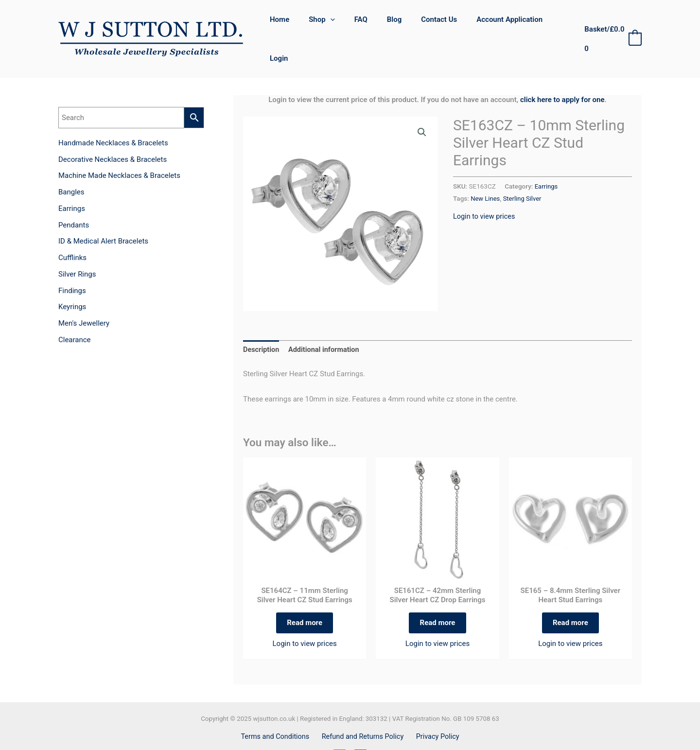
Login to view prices (485, 188)
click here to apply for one (562, 71)
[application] (338, 25)
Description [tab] (262, 322)
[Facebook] (340, 733)
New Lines (486, 170)
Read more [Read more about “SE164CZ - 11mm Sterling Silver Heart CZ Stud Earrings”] (305, 597)
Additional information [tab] (326, 322)
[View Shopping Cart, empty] (611, 25)
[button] (421, 105)
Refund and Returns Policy (363, 713)
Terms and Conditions (278, 713)
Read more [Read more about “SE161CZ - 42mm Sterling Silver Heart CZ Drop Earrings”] (438, 597)
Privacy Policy (436, 713)
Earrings (547, 158)
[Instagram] (360, 733)
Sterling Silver (524, 170)
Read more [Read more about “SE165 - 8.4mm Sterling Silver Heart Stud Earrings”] (570, 597)
